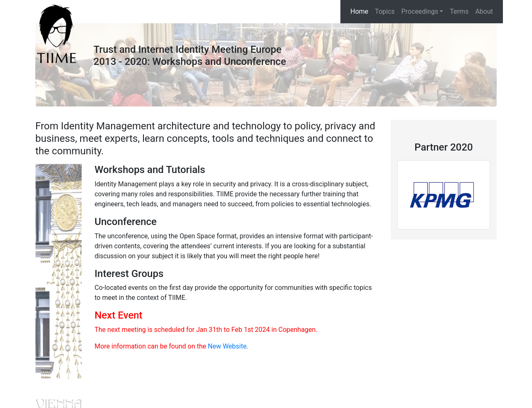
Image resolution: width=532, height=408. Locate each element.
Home (359, 11)
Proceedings (420, 11)
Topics (385, 11)
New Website (227, 346)
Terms (459, 11)
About (484, 11)
